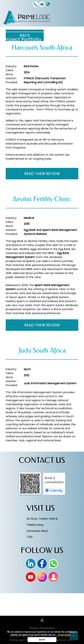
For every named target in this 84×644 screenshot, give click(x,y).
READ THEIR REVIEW (42, 174)
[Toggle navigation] (77, 18)
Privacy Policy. (64, 635)
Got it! (42, 640)
